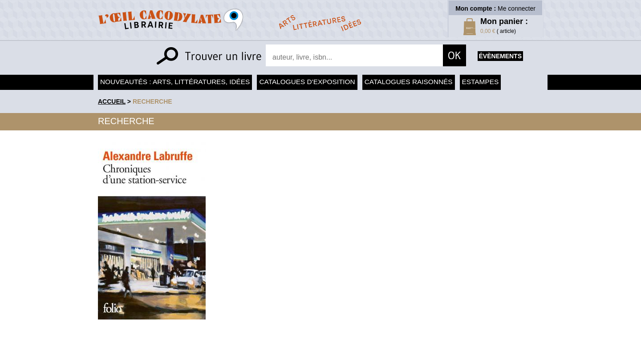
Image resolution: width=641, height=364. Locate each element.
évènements (500, 56)
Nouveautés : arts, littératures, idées (175, 82)
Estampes (481, 82)
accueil (112, 101)
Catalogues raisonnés (409, 82)
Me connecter (517, 8)
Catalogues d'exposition (307, 82)
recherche (152, 101)
